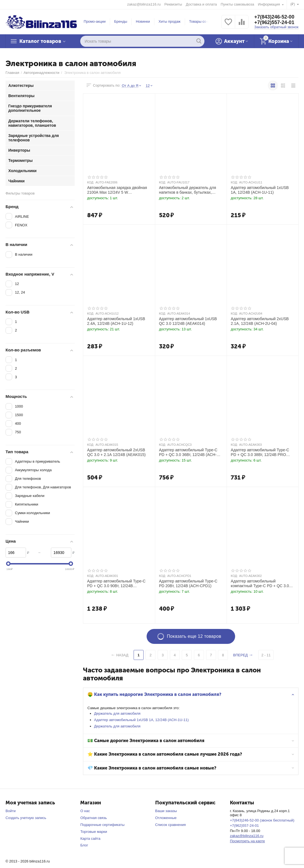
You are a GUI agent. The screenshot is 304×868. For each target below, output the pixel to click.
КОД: (91, 182)
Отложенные (166, 818)
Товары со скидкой (205, 21)
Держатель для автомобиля (117, 713)
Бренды (121, 21)
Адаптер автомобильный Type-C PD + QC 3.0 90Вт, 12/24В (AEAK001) (116, 584)
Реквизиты (173, 4)
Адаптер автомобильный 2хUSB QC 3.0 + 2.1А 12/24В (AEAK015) (116, 452)
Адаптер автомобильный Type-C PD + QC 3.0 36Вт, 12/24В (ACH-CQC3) (188, 452)
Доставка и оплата (201, 4)
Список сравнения (171, 825)
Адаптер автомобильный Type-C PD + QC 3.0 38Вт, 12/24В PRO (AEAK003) (260, 452)
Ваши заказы (166, 811)
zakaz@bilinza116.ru (144, 4)
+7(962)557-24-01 (274, 22)
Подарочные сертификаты (102, 825)
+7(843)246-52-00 (274, 17)
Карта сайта (90, 839)
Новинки (143, 21)
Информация (269, 4)
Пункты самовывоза (237, 4)
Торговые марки (94, 832)
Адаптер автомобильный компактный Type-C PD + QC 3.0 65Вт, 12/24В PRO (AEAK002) (260, 584)
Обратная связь (93, 818)
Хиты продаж (170, 21)
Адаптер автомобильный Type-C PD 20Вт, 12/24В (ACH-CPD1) (188, 583)
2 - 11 (266, 655)
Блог (84, 845)
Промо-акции (95, 21)
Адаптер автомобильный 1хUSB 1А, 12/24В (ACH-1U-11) (141, 720)
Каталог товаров (40, 41)
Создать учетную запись (26, 818)
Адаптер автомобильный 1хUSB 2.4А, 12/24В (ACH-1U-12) (116, 321)
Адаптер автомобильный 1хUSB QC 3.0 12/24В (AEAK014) (188, 321)
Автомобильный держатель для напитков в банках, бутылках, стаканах (188, 190)
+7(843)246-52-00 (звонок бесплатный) (262, 820)
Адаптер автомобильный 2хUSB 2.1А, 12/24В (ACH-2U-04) (260, 321)
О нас (85, 811)
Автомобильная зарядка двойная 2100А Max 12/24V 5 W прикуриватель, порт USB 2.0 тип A (119, 190)
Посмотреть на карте (247, 841)
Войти (11, 811)
